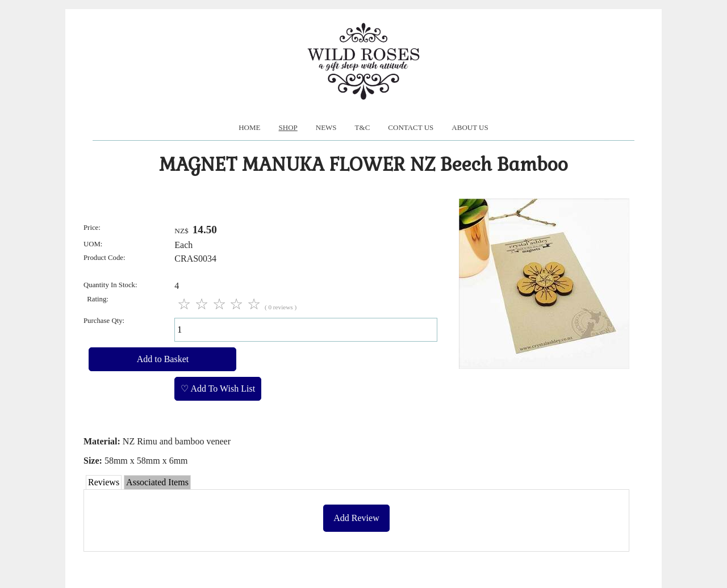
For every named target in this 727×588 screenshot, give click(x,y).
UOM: (93, 244)
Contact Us (411, 127)
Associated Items (157, 482)
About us (470, 127)
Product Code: (105, 258)
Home (249, 127)
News (326, 127)
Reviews (104, 482)
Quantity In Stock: (110, 285)
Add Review (356, 518)
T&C (363, 127)
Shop (288, 127)
